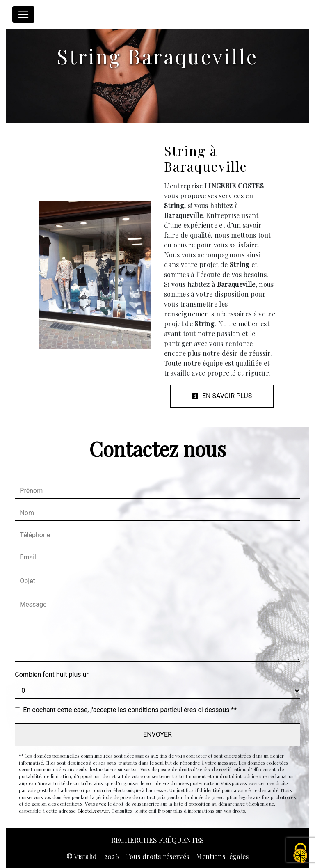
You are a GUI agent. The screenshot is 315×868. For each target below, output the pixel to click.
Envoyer (157, 734)
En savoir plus (222, 396)
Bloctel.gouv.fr (94, 811)
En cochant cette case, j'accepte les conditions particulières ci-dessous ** (130, 710)
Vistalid (86, 856)
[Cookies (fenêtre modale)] (301, 854)
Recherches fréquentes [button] (157, 839)
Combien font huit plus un (52, 674)
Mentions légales (221, 856)
